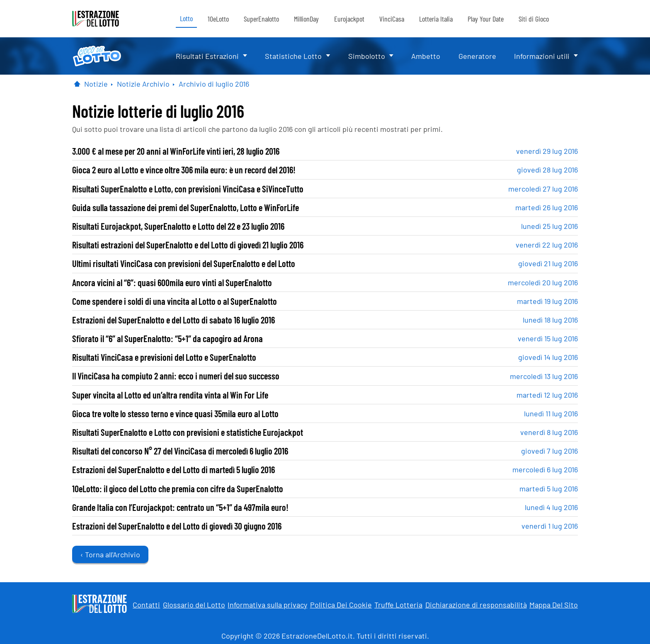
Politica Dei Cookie (341, 605)
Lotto (186, 18)
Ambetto (426, 56)
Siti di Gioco (534, 19)
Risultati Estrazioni (207, 56)
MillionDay (306, 19)
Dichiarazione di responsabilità (476, 605)
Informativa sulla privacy (267, 605)
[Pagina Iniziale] (77, 84)
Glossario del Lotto (194, 605)
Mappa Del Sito (554, 605)
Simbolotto (367, 56)
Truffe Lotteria (398, 605)
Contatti (146, 605)
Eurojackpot (349, 19)
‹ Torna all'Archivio (110, 554)
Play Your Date (486, 19)
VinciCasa (392, 19)
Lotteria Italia (436, 19)
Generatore (477, 56)
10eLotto (218, 19)
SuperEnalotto (261, 19)
